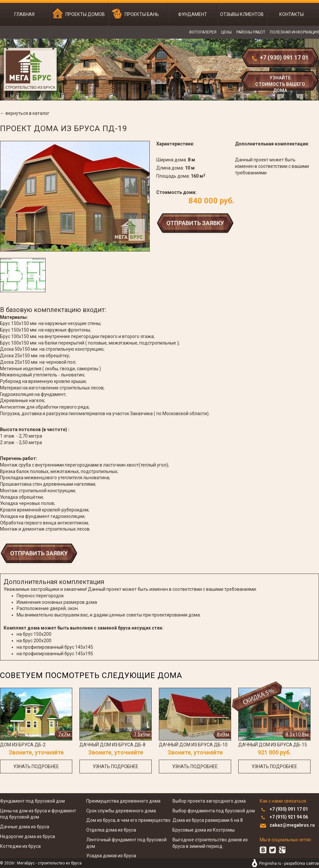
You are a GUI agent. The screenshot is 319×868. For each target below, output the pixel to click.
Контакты (291, 14)
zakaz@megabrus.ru (292, 825)
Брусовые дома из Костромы (204, 830)
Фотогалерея (203, 32)
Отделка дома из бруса (111, 830)
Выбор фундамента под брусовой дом (214, 811)
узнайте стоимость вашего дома (280, 83)
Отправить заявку (195, 223)
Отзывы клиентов (242, 14)
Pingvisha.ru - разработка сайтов (289, 863)
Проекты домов (85, 14)
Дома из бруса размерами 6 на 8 (208, 820)
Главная (24, 14)
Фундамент (193, 14)
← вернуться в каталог (25, 113)
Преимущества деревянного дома (123, 801)
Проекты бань (142, 14)
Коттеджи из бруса (20, 846)
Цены (226, 32)
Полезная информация (294, 32)
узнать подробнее (36, 766)
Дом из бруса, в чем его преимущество (128, 820)
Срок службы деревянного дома (121, 811)
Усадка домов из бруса (111, 856)
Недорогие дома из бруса (28, 836)
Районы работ (251, 32)
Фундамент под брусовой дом (32, 801)
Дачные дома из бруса (25, 827)
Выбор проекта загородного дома (209, 801)
